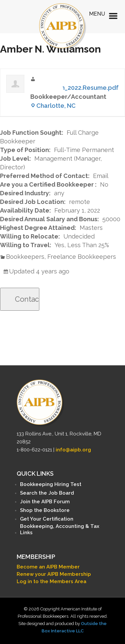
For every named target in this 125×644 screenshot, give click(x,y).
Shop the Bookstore (45, 510)
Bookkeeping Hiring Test (51, 484)
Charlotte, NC (56, 106)
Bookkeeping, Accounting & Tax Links (60, 529)
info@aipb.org (73, 450)
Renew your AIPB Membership (54, 574)
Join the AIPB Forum (45, 502)
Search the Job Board (47, 493)
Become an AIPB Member (48, 567)
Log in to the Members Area (51, 581)
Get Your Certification (47, 519)
